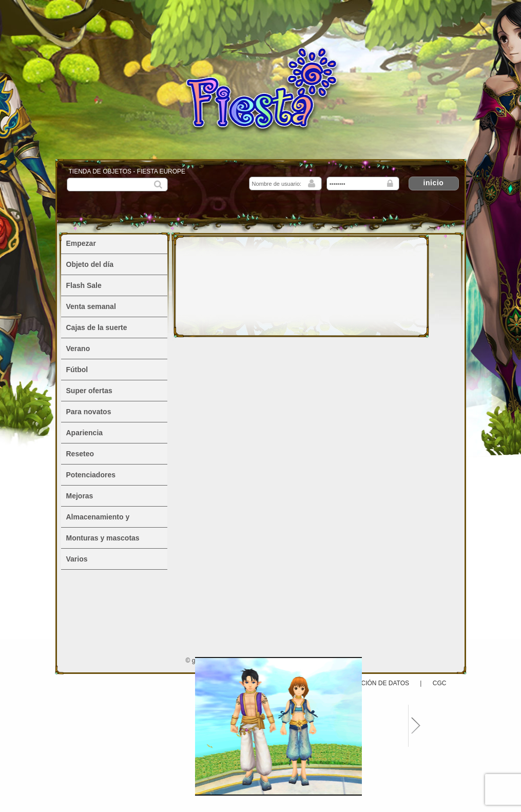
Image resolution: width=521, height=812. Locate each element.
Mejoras (80, 496)
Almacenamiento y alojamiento (98, 520)
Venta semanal (91, 306)
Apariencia (85, 433)
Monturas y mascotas (103, 538)
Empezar (81, 243)
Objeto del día (90, 264)
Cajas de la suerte (97, 327)
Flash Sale (84, 285)
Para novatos (89, 412)
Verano (78, 349)
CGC (440, 683)
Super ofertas (89, 391)
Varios (77, 559)
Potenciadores (91, 475)
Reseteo (80, 454)
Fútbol (77, 370)
